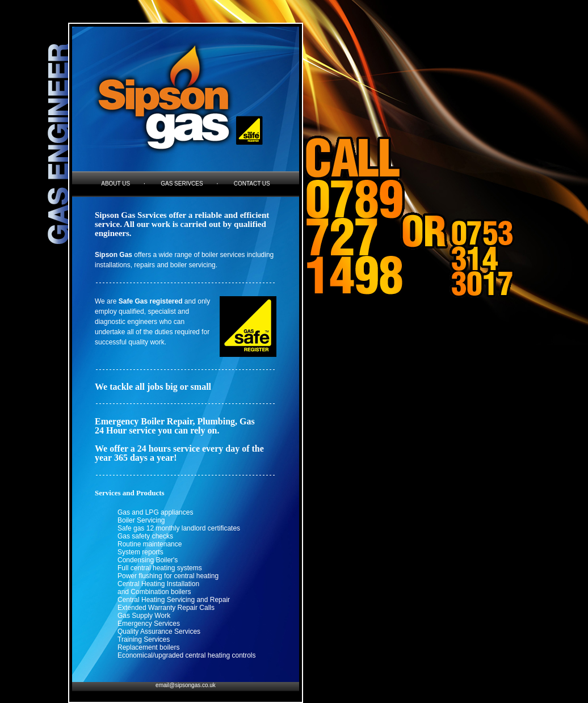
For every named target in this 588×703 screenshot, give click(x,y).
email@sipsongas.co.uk (186, 685)
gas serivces (182, 184)
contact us (252, 184)
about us (115, 184)
